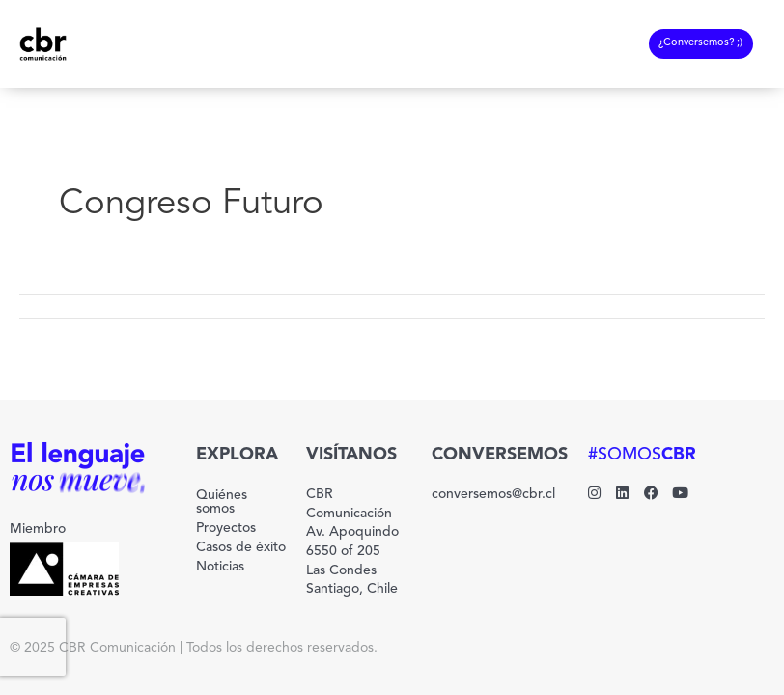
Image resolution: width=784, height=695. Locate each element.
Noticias (220, 567)
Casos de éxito (241, 547)
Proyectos (226, 528)
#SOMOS (642, 455)
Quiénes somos (222, 502)
